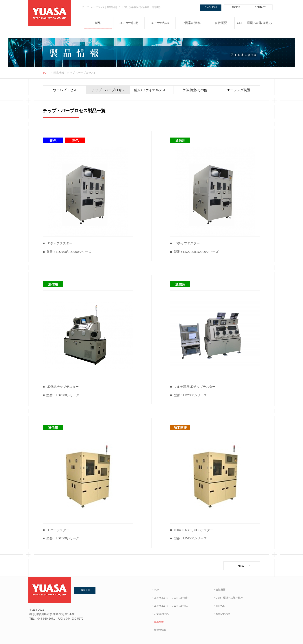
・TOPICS (219, 606)
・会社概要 (219, 590)
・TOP (155, 590)
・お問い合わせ (222, 614)
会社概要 (221, 23)
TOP (45, 73)
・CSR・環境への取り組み (228, 598)
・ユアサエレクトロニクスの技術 (170, 598)
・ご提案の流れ (160, 614)
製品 (98, 23)
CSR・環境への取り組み (254, 23)
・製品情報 (158, 622)
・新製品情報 (159, 630)
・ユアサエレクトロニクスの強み (170, 606)
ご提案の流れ (191, 23)
